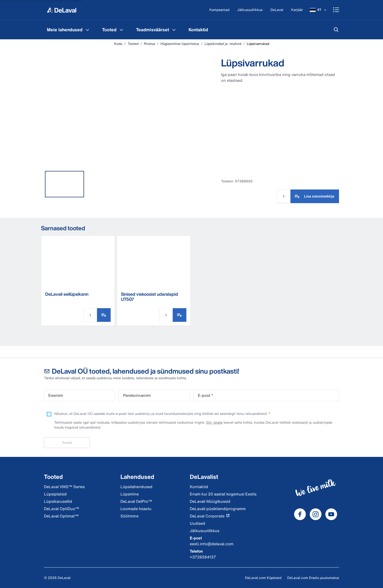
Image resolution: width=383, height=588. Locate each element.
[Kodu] (62, 10)
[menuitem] (69, 30)
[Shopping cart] (336, 10)
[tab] (64, 184)
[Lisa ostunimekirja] (315, 196)
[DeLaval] (277, 10)
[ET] (319, 10)
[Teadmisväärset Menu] (174, 30)
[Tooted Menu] (121, 30)
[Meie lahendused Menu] (87, 30)
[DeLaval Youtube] (331, 514)
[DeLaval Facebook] (300, 514)
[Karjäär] (297, 10)
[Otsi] (336, 30)
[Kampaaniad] (219, 10)
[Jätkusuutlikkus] (250, 10)
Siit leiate (214, 422)
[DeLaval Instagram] (316, 514)
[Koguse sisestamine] (284, 196)
